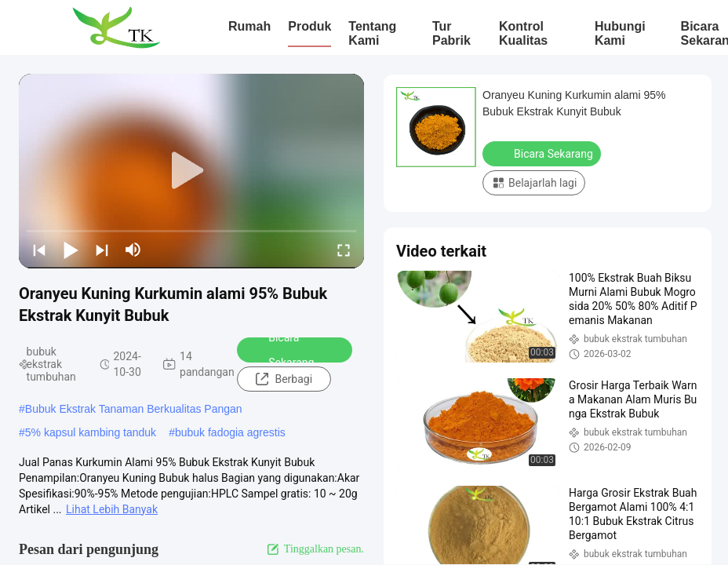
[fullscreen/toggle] (344, 250)
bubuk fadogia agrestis (230, 432)
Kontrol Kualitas (523, 33)
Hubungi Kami (620, 33)
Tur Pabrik (451, 33)
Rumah (249, 26)
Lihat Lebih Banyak (112, 509)
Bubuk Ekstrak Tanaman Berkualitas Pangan (134, 409)
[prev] (39, 250)
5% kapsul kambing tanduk (91, 432)
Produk (309, 26)
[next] (102, 250)
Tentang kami (372, 33)
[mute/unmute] (133, 250)
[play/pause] (71, 250)
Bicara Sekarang (281, 350)
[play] (191, 171)
